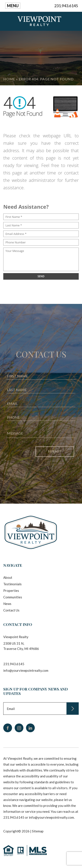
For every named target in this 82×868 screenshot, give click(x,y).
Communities (13, 597)
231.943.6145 (66, 6)
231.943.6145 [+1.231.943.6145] (14, 664)
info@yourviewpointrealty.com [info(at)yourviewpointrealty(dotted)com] (26, 670)
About (8, 577)
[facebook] (8, 728)
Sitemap (38, 831)
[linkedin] (30, 728)
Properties (11, 591)
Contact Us (11, 610)
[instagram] (19, 728)
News (7, 604)
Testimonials (12, 584)
